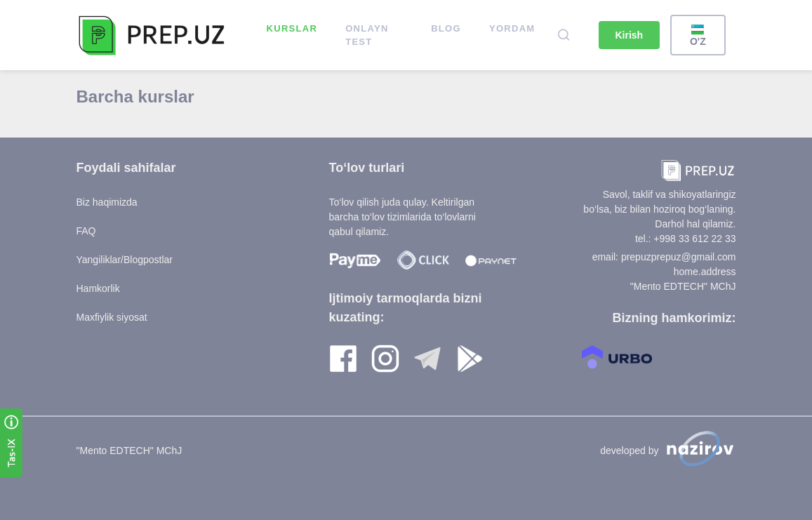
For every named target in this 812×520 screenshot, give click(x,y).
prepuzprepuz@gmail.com (679, 257)
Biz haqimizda (107, 202)
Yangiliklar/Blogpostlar (125, 260)
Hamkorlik (98, 288)
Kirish (630, 35)
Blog (446, 28)
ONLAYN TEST (367, 35)
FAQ (86, 231)
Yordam (512, 28)
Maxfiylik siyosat (112, 317)
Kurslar (292, 28)
